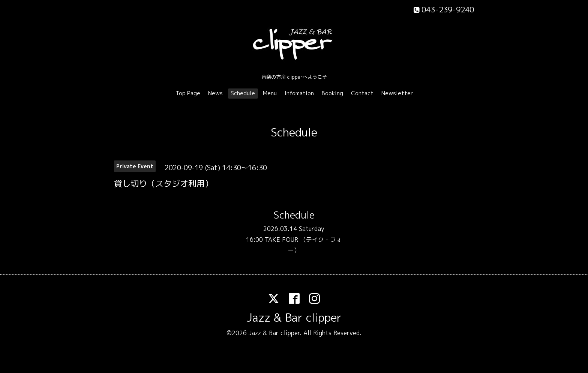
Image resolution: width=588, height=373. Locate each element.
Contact (362, 93)
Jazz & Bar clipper (294, 318)
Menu (270, 93)
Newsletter (397, 93)
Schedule (243, 93)
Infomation (299, 93)
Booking (332, 93)
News (215, 93)
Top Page (188, 93)
